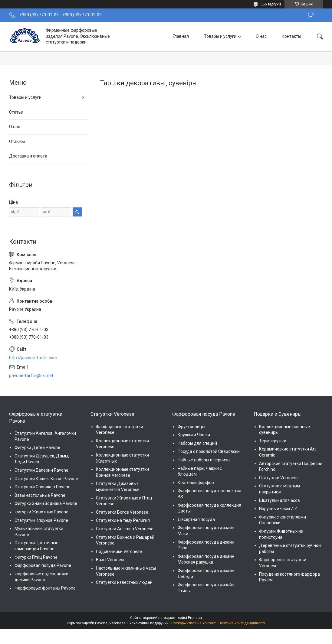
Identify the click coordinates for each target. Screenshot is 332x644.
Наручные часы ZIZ (278, 509)
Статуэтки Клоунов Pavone (41, 520)
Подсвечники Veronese (119, 551)
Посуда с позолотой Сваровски (209, 451)
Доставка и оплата (28, 156)
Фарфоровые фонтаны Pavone (45, 588)
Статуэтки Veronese (279, 478)
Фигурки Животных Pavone (41, 512)
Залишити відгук (311, 15)
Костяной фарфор (196, 483)
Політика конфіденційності (242, 623)
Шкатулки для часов (279, 500)
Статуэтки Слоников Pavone (43, 487)
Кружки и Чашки (194, 435)
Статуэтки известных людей (124, 582)
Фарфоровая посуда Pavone (43, 565)
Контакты (291, 36)
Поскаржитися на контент (194, 623)
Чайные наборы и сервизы (204, 460)
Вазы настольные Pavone (40, 495)
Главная (181, 36)
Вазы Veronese (111, 560)
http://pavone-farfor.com (33, 358)
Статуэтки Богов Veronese (122, 512)
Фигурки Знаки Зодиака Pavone (46, 503)
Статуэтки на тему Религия (123, 520)
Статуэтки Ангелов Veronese (125, 529)
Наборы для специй (197, 443)
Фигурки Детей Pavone (37, 447)
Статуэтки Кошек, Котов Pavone (46, 479)
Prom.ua (195, 618)
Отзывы (17, 141)
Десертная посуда (196, 519)
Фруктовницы (191, 427)
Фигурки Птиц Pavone (36, 557)
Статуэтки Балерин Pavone (41, 470)
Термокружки (273, 441)
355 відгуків (271, 4)
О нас (261, 36)
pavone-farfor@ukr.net (31, 376)
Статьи (16, 112)
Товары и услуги (220, 36)
